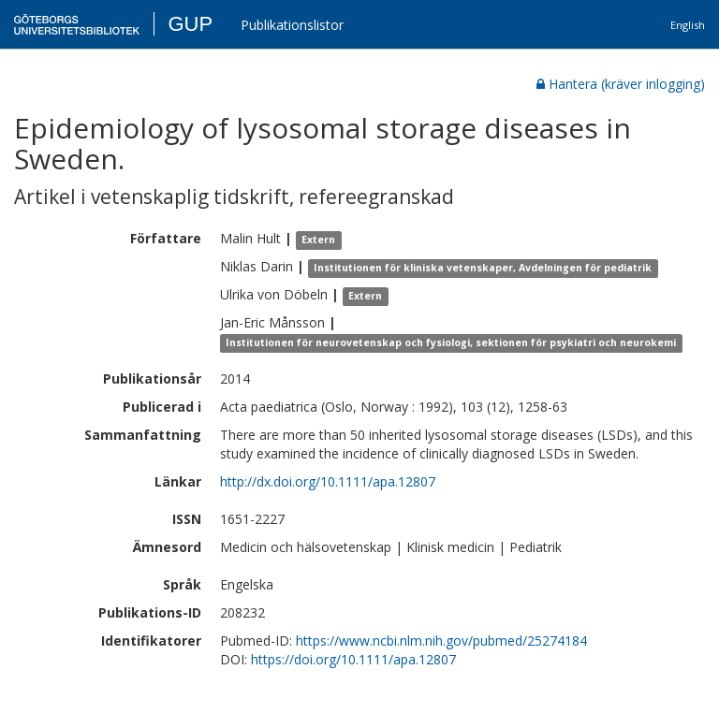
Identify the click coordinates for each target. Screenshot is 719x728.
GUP (190, 24)
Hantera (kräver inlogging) (621, 84)
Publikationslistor (292, 25)
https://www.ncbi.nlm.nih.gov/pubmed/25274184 (441, 641)
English (688, 25)
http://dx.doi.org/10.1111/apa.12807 (328, 481)
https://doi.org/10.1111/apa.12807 (353, 659)
